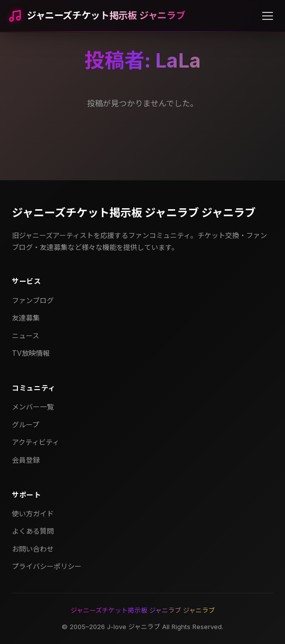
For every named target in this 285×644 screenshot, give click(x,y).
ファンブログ (33, 300)
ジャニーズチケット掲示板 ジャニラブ (106, 16)
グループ (26, 425)
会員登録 (26, 460)
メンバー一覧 (33, 407)
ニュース (26, 336)
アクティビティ (36, 442)
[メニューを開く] (268, 16)
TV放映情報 (31, 353)
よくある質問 (33, 531)
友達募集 (26, 318)
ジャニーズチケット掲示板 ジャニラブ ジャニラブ (134, 213)
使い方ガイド (33, 514)
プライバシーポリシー (47, 566)
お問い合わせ (33, 549)
